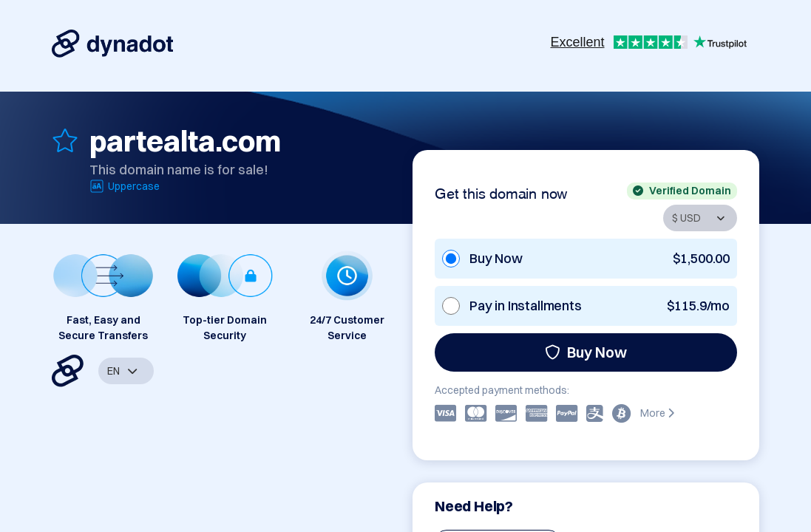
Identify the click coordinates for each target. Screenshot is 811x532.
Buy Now (586, 352)
